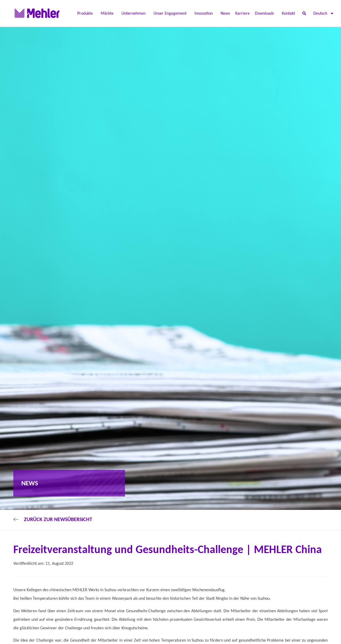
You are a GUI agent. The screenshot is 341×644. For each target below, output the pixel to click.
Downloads (266, 13)
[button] (304, 13)
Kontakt (288, 13)
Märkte (108, 13)
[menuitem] (324, 13)
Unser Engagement (171, 13)
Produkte (86, 13)
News (225, 13)
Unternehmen (135, 13)
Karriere (242, 13)
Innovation (205, 13)
